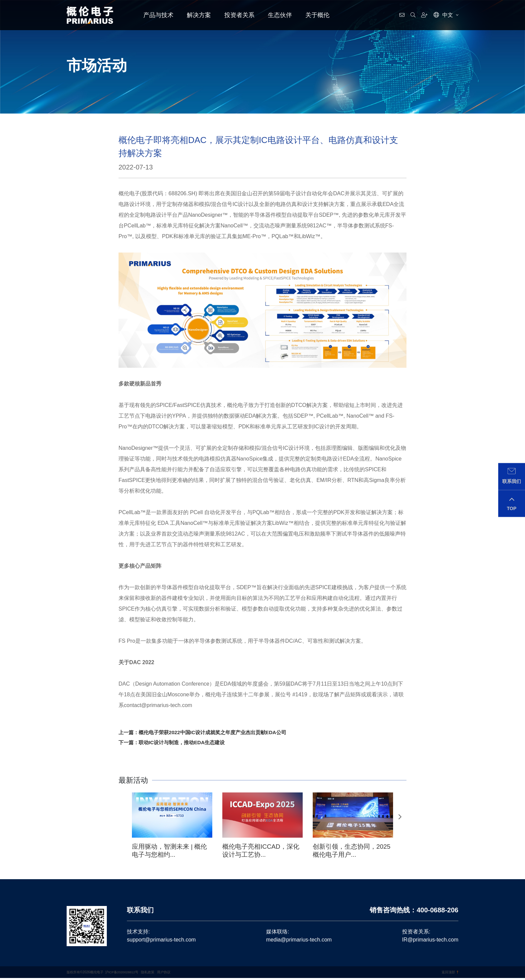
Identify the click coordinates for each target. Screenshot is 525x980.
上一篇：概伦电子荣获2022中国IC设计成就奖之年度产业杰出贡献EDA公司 (208, 733)
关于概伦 (317, 15)
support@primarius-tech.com (161, 942)
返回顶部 (450, 974)
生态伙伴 (280, 15)
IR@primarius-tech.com (430, 942)
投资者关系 (239, 15)
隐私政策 (149, 974)
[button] (400, 819)
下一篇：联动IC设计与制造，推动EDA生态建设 (175, 743)
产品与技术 (158, 15)
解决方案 (199, 15)
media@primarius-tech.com (299, 942)
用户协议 (164, 974)
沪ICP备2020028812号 (122, 974)
